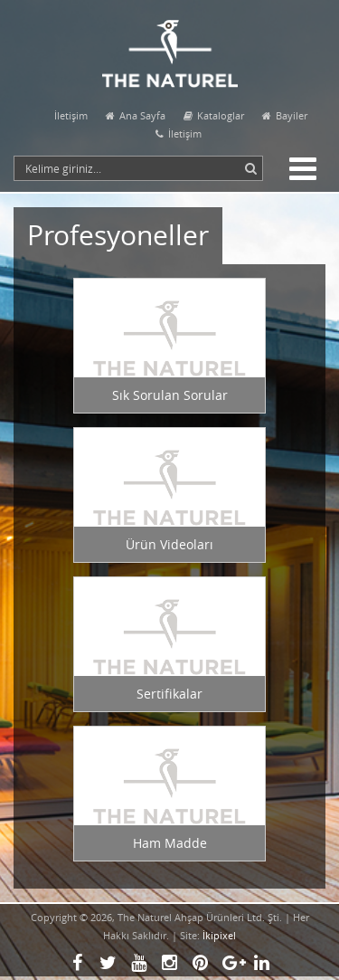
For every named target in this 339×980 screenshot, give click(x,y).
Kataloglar (214, 115)
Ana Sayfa (136, 115)
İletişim (71, 115)
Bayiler (285, 115)
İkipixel (219, 935)
